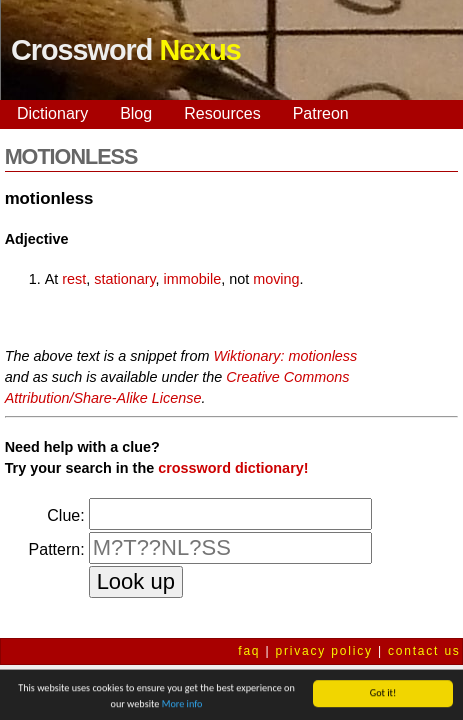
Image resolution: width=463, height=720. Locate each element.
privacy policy (324, 651)
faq (249, 651)
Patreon (321, 113)
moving (276, 279)
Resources (222, 113)
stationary (124, 279)
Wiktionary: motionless (285, 356)
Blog (136, 113)
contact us (424, 651)
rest (74, 279)
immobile (193, 279)
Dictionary (52, 113)
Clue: (65, 515)
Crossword (126, 50)
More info (182, 705)
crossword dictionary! (233, 468)
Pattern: (57, 549)
